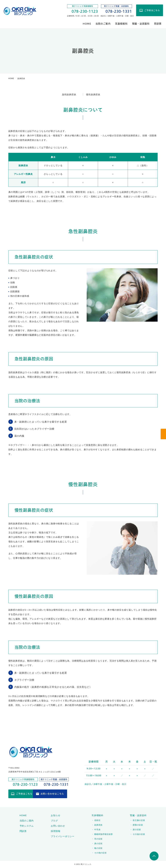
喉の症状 (98, 848)
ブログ (54, 821)
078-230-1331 (119, 11)
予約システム (27, 826)
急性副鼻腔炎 (69, 94)
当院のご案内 (103, 24)
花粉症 (97, 821)
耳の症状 (98, 839)
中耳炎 (97, 830)
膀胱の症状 (138, 825)
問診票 (158, 24)
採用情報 (56, 831)
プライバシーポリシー (63, 837)
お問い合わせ (58, 826)
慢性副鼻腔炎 (93, 94)
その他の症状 (100, 853)
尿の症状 (137, 830)
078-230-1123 (85, 11)
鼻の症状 (98, 844)
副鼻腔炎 (98, 825)
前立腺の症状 (139, 821)
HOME (87, 24)
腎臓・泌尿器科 (141, 24)
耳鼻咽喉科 (121, 24)
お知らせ (56, 816)
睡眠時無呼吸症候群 (104, 835)
